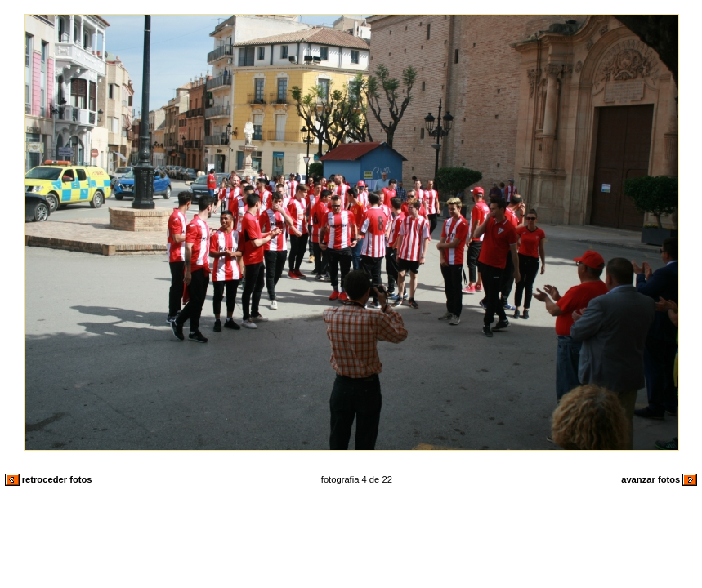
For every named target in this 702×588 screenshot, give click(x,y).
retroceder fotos (49, 479)
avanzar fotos (659, 479)
